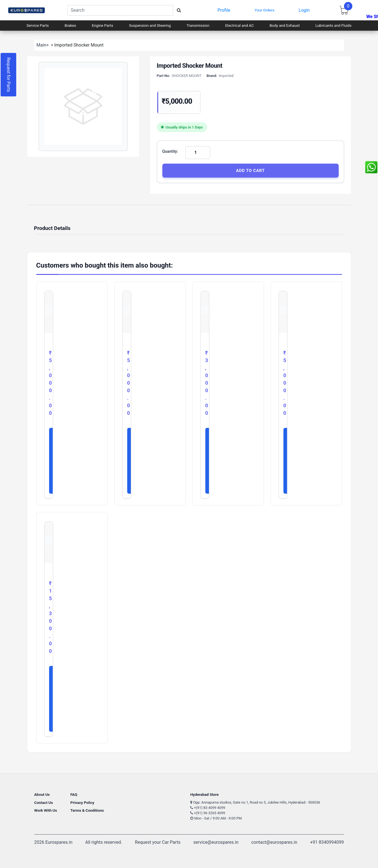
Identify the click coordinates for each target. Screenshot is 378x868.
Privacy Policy (82, 802)
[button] (83, 106)
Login (304, 10)
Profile (224, 10)
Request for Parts (9, 75)
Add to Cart (250, 171)
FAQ (74, 794)
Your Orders (264, 10)
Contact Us (44, 802)
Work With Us (46, 810)
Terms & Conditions (87, 810)
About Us (42, 794)
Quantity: (170, 151)
